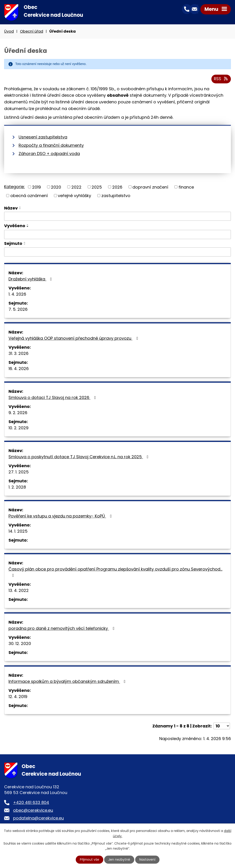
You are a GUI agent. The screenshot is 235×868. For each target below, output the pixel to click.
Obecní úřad (32, 32)
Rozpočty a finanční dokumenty (51, 146)
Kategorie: (14, 187)
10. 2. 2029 (18, 428)
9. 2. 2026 (18, 413)
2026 (117, 188)
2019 (36, 188)
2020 (56, 188)
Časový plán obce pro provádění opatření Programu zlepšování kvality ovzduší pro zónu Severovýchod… (115, 573)
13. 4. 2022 (19, 591)
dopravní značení (150, 188)
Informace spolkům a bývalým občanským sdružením (68, 682)
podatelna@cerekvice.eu (38, 819)
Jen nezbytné (119, 860)
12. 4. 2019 (18, 697)
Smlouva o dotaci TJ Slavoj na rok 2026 (53, 398)
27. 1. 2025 (19, 473)
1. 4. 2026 (17, 295)
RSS (221, 80)
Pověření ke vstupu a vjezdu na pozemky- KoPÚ (61, 517)
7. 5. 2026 (18, 310)
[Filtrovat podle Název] (117, 217)
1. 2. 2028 (17, 488)
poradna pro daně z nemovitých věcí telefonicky (62, 629)
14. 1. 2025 (18, 532)
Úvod (9, 32)
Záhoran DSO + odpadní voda (49, 154)
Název (11, 209)
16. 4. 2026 (19, 369)
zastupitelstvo (116, 196)
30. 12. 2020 (20, 644)
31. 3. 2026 (18, 354)
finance (186, 188)
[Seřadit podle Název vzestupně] (20, 208)
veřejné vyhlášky (74, 196)
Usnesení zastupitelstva (43, 137)
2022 (76, 188)
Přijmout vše (90, 860)
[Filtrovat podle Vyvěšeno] (117, 235)
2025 (97, 188)
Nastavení (148, 860)
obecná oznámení (29, 196)
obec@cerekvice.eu (33, 811)
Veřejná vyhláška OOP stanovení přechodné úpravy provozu (74, 339)
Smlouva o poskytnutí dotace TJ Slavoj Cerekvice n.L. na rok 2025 (79, 457)
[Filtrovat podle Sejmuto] (117, 253)
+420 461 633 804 (31, 803)
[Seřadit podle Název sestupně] (20, 209)
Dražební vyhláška (31, 280)
